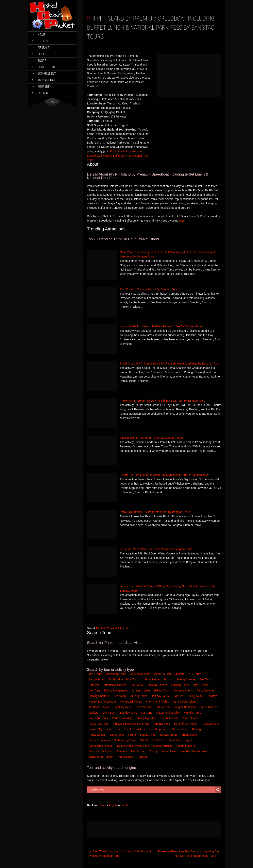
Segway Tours (169, 735)
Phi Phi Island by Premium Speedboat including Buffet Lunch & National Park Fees (118, 156)
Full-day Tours (139, 696)
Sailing (132, 735)
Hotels (43, 41)
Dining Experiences (117, 690)
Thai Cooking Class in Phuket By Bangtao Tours (149, 289)
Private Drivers (210, 724)
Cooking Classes (157, 685)
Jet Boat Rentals (99, 707)
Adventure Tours (116, 674)
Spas (189, 740)
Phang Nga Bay (146, 718)
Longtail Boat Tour (185, 707)
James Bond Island (185, 702)
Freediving (120, 696)
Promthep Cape (159, 729)
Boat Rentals (153, 679)
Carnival (94, 685)
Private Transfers (135, 729)
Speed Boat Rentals (101, 746)
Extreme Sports (184, 690)
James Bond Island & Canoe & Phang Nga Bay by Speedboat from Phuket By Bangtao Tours (168, 588)
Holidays (212, 696)
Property (44, 87)
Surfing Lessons (186, 746)
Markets (94, 713)
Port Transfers (162, 724)
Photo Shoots (191, 718)
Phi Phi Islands (169, 718)
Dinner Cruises (142, 690)
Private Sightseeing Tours (105, 729)
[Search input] (152, 790)
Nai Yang (147, 713)
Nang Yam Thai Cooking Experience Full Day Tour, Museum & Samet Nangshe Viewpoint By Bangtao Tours (168, 254)
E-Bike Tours (162, 690)
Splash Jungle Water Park (133, 746)
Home (41, 35)
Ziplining (143, 757)
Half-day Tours (160, 696)
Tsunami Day (46, 80)
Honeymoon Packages (103, 702)
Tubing (154, 751)
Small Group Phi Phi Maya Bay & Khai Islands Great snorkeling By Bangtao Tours (170, 364)
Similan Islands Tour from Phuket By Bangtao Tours (151, 438)
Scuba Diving (148, 735)
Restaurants (117, 735)
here (182, 221)
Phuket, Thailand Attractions (113, 628)
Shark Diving (190, 735)
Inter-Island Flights (158, 702)
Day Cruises (201, 685)
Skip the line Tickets (153, 740)
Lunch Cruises (209, 707)
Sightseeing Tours (126, 740)
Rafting (197, 729)
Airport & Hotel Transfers (169, 674)
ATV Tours (195, 674)
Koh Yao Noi (144, 707)
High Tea (178, 696)
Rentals (43, 48)
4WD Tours (95, 674)
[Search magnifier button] (218, 790)
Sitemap (43, 93)
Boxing (169, 679)
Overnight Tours (99, 718)
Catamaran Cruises (115, 685)
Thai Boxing (138, 751)
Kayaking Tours (123, 707)
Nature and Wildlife (168, 713)
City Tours (137, 685)
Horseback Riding (132, 702)
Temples (122, 751)
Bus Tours (206, 679)
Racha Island (180, 729)
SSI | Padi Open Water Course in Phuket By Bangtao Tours (156, 549)
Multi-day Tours (128, 713)
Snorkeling (175, 740)
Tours (42, 61)
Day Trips (95, 690)
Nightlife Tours (193, 713)
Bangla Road (97, 679)
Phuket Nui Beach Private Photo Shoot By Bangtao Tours (155, 512)
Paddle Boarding (122, 718)
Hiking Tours (195, 696)
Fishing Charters (99, 696)
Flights (43, 54)
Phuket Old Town (99, 724)
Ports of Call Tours (186, 724)
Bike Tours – (134, 679)
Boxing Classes (186, 679)
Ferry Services (206, 690)
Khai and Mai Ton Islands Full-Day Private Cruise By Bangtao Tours (161, 326)
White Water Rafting (101, 757)
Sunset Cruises (163, 746)
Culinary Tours (181, 685)
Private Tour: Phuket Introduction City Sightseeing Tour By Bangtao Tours (165, 475)
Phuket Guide (47, 67)
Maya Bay (109, 713)
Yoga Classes (126, 757)
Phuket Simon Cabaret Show (131, 724)
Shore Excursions (100, 740)
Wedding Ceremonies (194, 751)
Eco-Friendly (47, 74)
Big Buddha (116, 679)
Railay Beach (97, 735)
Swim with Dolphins (101, 751)
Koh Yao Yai (163, 707)
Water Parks (169, 751)
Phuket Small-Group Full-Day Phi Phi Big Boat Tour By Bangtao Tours (162, 401)
